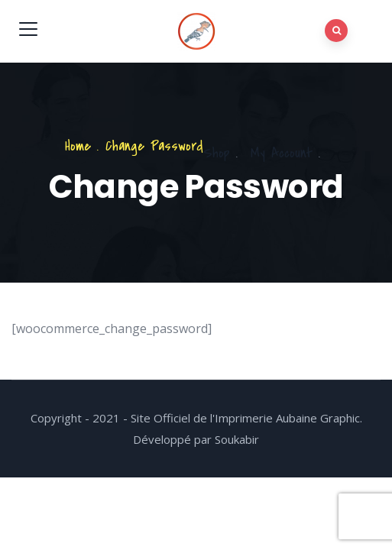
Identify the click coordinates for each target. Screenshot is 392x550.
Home (78, 146)
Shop (217, 153)
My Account (282, 153)
